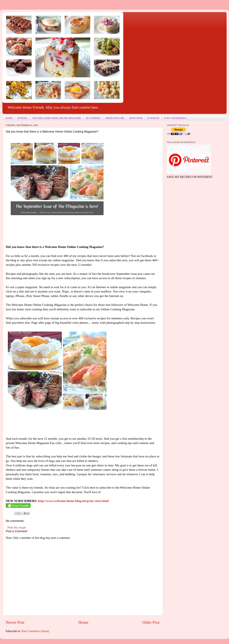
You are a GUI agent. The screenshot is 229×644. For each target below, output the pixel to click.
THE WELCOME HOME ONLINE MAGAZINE (57, 118)
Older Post (151, 622)
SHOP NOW (136, 118)
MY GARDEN (93, 118)
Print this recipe (17, 528)
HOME (9, 118)
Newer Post (15, 622)
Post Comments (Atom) (35, 631)
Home (83, 622)
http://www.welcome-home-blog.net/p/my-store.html (73, 501)
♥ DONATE (153, 118)
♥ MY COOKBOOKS (175, 118)
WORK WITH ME (115, 118)
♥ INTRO (22, 118)
